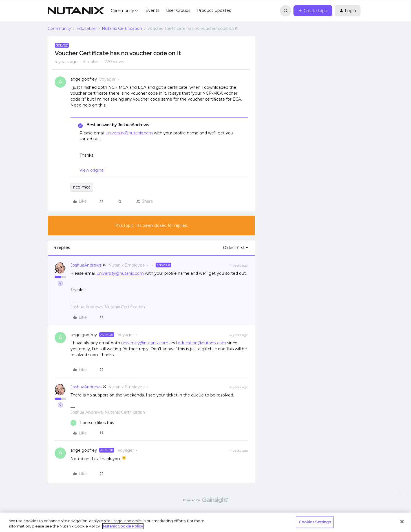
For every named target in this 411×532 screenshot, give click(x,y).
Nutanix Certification (122, 28)
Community (59, 28)
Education (86, 28)
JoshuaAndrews (86, 265)
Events (152, 10)
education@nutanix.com (202, 343)
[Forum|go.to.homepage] (76, 11)
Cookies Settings (315, 522)
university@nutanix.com (129, 133)
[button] (313, 11)
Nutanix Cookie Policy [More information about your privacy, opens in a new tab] (123, 526)
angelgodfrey (84, 79)
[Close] (402, 522)
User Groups (178, 10)
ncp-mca (82, 187)
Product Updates (214, 10)
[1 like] (92, 423)
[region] (205, 522)
